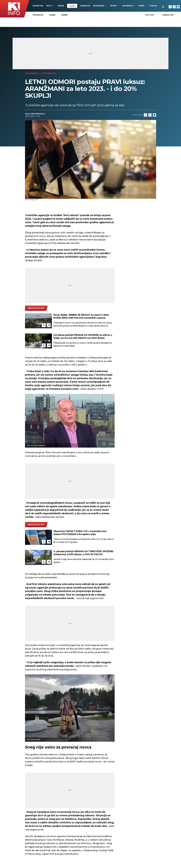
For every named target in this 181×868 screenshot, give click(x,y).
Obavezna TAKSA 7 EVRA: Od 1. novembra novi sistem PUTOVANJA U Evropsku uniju (80, 533)
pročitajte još (36, 308)
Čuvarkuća (38, 15)
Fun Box (155, 6)
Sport (115, 6)
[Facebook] (170, 7)
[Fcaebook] (145, 115)
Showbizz (129, 6)
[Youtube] (178, 7)
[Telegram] (154, 115)
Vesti (50, 6)
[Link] (150, 115)
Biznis (52, 15)
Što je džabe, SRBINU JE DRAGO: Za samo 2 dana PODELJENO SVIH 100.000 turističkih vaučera (81, 316)
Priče (143, 6)
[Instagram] (174, 7)
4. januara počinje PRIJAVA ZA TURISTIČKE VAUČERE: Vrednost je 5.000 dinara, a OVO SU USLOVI (84, 553)
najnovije (38, 6)
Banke (65, 15)
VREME (61, 6)
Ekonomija (100, 6)
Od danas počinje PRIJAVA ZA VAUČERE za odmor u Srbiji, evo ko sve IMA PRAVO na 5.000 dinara (83, 337)
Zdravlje (85, 6)
